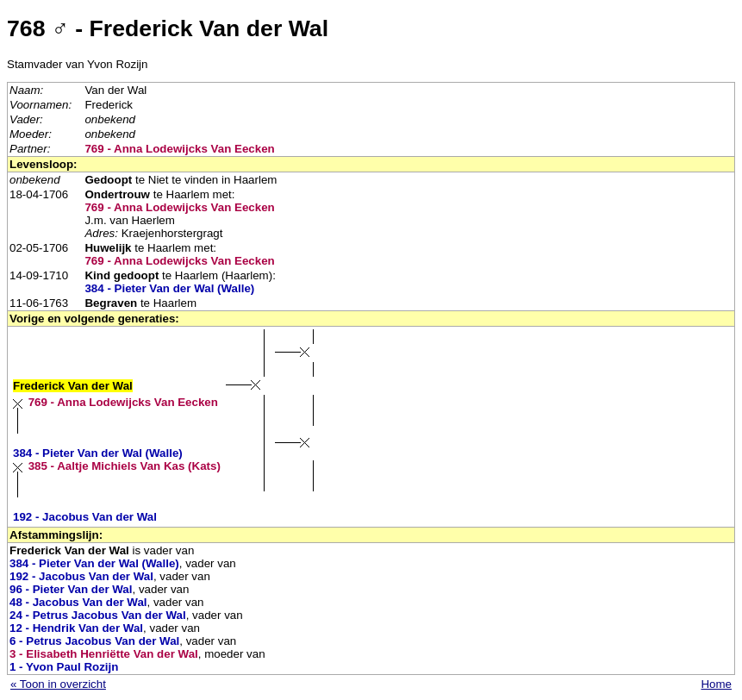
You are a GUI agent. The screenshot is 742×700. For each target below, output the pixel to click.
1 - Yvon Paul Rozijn (64, 667)
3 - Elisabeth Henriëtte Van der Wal (104, 654)
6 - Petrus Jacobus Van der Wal (94, 641)
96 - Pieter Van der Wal (71, 589)
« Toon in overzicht (58, 684)
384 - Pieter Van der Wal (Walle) (169, 288)
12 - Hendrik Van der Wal (76, 628)
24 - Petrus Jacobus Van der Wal (98, 615)
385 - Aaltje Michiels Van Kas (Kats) (125, 466)
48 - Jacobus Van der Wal (78, 602)
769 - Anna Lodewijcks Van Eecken (179, 149)
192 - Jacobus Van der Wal (85, 517)
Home (716, 684)
